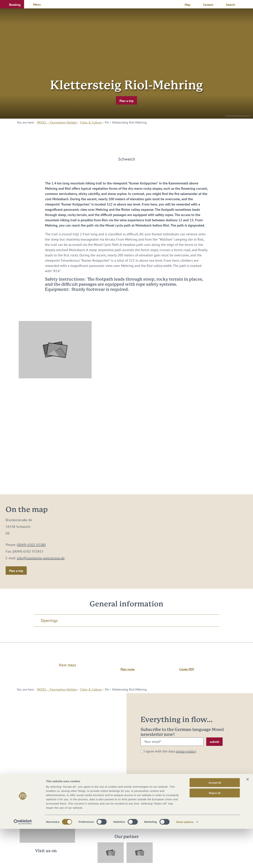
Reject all (215, 832)
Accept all (215, 822)
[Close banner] (248, 819)
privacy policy (186, 751)
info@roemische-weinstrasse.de (41, 558)
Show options (185, 861)
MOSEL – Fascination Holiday (57, 122)
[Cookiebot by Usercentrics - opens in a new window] (23, 861)
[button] (12, 4)
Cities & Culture (91, 122)
